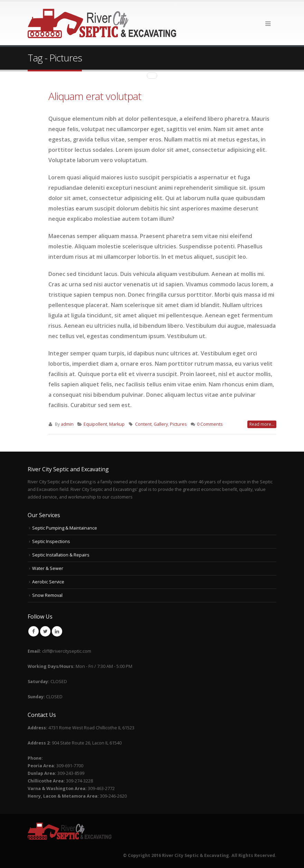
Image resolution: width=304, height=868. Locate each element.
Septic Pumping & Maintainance (65, 528)
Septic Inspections (51, 541)
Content (143, 424)
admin (67, 424)
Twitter (45, 631)
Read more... (262, 424)
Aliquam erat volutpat (95, 96)
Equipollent (95, 424)
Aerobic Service (48, 582)
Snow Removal (47, 595)
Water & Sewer (48, 568)
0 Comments (210, 424)
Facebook (34, 631)
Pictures (178, 424)
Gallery (161, 424)
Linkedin (57, 631)
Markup (117, 424)
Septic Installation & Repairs (61, 555)
